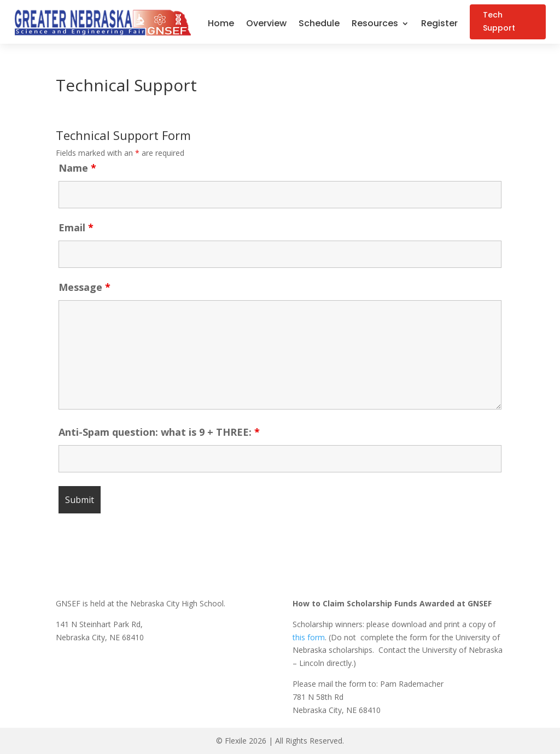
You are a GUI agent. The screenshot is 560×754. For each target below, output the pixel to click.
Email (76, 227)
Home (221, 25)
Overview (266, 25)
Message (84, 287)
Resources (375, 25)
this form (309, 637)
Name (77, 168)
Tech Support (501, 22)
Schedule (319, 25)
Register (439, 25)
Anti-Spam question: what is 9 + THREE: (159, 432)
